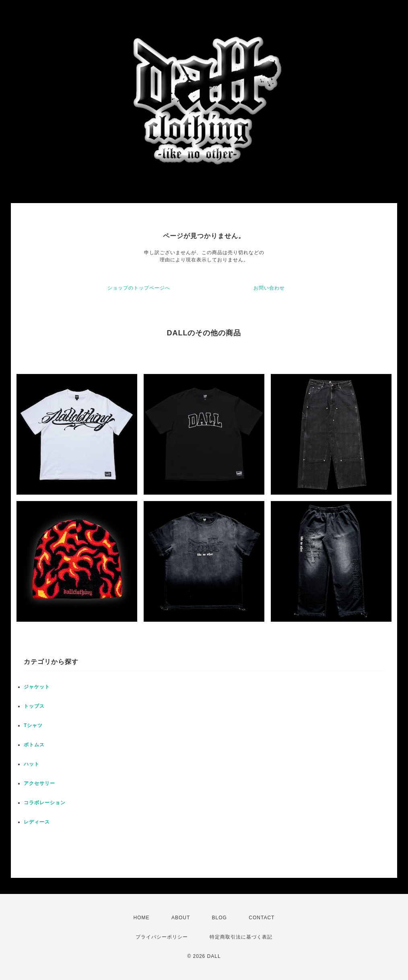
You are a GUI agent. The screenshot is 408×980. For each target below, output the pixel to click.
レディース (37, 822)
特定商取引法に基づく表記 (241, 937)
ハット (32, 764)
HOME (142, 918)
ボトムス (34, 745)
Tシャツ (33, 725)
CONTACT (262, 918)
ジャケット (37, 687)
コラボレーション (45, 803)
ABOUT (181, 918)
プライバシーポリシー (162, 937)
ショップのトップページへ (139, 288)
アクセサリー (39, 783)
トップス (34, 706)
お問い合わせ (269, 288)
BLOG (219, 918)
